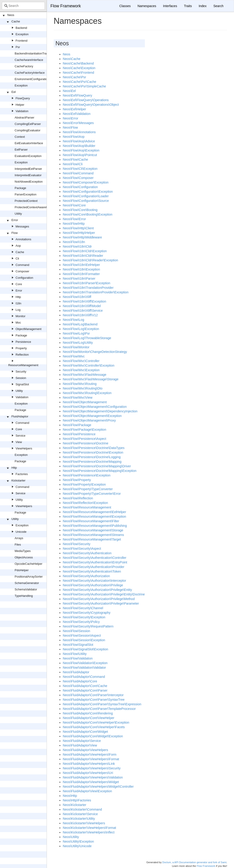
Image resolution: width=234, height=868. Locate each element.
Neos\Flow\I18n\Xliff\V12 (80, 315)
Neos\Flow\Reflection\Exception (85, 503)
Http (18, 297)
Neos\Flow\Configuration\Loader (86, 196)
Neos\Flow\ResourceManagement (87, 507)
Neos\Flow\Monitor (76, 347)
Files (18, 545)
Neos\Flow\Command (78, 173)
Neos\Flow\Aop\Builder (79, 146)
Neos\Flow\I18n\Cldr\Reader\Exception (90, 260)
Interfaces (170, 6)
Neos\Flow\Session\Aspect (82, 635)
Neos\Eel (69, 91)
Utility (18, 214)
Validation (22, 111)
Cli (17, 258)
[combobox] (23, 6)
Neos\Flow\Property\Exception (84, 484)
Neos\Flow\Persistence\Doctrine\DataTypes (94, 448)
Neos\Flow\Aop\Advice (79, 141)
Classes (125, 6)
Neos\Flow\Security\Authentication (87, 553)
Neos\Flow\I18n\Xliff (77, 297)
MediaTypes (23, 551)
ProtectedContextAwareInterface (36, 207)
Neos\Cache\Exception (79, 68)
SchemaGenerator (27, 583)
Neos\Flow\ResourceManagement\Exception (94, 516)
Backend (21, 28)
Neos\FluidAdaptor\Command (84, 677)
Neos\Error (71, 118)
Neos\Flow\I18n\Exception (81, 269)
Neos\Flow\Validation (78, 658)
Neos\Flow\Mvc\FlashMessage (85, 375)
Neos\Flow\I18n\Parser (79, 279)
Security (21, 372)
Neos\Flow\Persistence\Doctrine (86, 443)
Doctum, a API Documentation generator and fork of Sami (194, 862)
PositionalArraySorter (29, 577)
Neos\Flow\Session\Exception (84, 640)
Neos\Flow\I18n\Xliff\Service (83, 311)
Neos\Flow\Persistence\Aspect (85, 439)
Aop (18, 246)
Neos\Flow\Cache (76, 160)
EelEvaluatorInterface (29, 143)
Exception (22, 34)
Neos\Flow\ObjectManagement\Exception (92, 416)
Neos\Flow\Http (74, 224)
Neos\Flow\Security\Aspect (82, 549)
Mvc (18, 323)
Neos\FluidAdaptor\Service (82, 741)
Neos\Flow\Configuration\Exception (88, 192)
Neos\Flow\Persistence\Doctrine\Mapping (92, 462)
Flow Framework (66, 6)
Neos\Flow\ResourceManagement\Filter (91, 521)
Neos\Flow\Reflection (78, 498)
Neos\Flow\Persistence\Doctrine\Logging (92, 457)
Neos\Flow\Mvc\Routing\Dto (83, 388)
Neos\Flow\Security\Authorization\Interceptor (94, 581)
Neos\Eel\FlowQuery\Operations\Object (91, 105)
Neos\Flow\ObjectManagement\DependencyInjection (100, 411)
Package (20, 188)
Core (19, 284)
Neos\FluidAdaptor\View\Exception (87, 791)
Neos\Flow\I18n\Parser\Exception (87, 283)
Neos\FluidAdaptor (76, 672)
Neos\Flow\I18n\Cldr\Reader (83, 256)
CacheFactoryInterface (30, 73)
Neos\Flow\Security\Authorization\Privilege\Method (99, 599)
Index (202, 6)
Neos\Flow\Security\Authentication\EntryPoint (95, 562)
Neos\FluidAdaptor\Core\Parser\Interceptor (93, 695)
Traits (188, 6)
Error (15, 220)
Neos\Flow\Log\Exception (81, 329)
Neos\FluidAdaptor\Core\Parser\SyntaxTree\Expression (102, 704)
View (19, 442)
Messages (22, 226)
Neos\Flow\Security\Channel (83, 608)
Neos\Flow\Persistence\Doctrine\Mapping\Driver (97, 466)
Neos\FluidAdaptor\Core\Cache (85, 686)
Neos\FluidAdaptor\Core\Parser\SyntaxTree (94, 700)
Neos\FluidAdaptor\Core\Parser (85, 690)
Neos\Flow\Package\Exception (85, 430)
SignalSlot (22, 384)
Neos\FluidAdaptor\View (80, 745)
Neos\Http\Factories (77, 800)
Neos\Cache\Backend (78, 63)
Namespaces (147, 6)
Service (20, 436)
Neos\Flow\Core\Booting (80, 210)
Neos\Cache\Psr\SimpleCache (84, 86)
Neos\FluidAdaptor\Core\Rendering (88, 713)
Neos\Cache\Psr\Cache (80, 82)
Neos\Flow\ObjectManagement (85, 402)
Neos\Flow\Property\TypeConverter (88, 489)
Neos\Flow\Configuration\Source (86, 201)
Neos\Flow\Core (74, 205)
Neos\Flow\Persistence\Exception (87, 475)
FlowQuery (23, 98)
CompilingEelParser (28, 124)
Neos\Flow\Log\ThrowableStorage (87, 338)
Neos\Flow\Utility (75, 654)
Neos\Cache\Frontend (78, 73)
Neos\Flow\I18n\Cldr (77, 246)
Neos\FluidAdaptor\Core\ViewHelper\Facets (94, 727)
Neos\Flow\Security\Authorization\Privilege (93, 585)
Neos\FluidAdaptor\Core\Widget (85, 732)
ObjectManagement (28, 329)
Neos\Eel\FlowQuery (77, 95)
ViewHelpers (24, 448)
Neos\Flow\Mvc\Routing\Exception (87, 393)
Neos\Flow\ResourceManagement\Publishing (95, 526)
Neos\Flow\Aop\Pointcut (80, 155)
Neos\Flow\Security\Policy (81, 622)
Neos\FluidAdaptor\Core (80, 681)
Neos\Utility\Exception (78, 841)
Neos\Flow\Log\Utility (78, 343)
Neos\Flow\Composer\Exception (86, 182)
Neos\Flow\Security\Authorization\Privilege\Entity (97, 590)
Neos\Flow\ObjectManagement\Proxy (89, 420)
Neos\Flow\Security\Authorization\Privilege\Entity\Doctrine (104, 594)
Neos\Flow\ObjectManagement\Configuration (95, 407)
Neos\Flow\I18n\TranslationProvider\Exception (96, 292)
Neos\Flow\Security (77, 544)
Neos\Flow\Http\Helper (79, 233)
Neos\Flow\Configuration (80, 187)
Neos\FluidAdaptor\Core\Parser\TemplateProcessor (99, 709)
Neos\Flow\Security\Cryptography (87, 613)
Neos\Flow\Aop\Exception (81, 150)
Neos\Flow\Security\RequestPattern (88, 626)
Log (18, 310)
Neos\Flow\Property (77, 480)
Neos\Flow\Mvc (74, 356)
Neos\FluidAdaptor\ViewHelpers (85, 750)
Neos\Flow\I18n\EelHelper (81, 265)
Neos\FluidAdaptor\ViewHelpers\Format (91, 759)
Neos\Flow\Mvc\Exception (81, 370)
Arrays (19, 538)
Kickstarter (18, 480)
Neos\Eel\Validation (77, 114)
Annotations (23, 239)
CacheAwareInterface (29, 60)
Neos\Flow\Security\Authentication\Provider (94, 567)
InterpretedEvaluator (28, 175)
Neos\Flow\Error (74, 219)
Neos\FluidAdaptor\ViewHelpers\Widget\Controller (98, 787)
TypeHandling (24, 596)
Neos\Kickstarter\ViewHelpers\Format (89, 828)
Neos (11, 15)
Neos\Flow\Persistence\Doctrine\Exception (93, 452)
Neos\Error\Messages (78, 123)
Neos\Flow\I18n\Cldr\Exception (85, 251)
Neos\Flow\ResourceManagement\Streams (93, 535)
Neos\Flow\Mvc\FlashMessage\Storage (91, 379)
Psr (18, 47)
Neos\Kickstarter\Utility (79, 819)
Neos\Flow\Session (77, 631)
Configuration (24, 278)
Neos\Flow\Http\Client (78, 228)
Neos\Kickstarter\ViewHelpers (84, 823)
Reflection (22, 355)
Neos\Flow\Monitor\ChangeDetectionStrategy (95, 352)
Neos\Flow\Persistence (79, 434)
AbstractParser (24, 118)
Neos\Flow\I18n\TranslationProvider (88, 288)
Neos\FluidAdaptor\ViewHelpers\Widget (91, 782)
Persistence (23, 342)
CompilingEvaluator (28, 130)
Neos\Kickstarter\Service (80, 814)
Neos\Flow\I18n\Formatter (81, 274)
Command (22, 265)
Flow (15, 233)
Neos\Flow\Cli (73, 164)
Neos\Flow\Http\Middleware (82, 237)
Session (21, 378)
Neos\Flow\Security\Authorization (86, 576)
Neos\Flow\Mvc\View (78, 397)
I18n (18, 303)
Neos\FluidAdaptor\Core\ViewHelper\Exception (96, 722)
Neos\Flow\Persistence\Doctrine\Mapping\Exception (100, 471)
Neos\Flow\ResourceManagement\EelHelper (94, 512)
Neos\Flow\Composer (78, 178)
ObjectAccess (24, 557)
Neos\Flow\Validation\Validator (84, 668)
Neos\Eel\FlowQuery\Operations (86, 100)
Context (20, 137)
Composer (22, 271)
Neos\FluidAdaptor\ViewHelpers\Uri (88, 773)
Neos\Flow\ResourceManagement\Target (92, 539)
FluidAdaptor (20, 416)
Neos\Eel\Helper (74, 109)
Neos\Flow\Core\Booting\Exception (88, 214)
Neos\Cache (72, 59)
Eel (14, 92)
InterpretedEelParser (28, 169)
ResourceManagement (23, 365)
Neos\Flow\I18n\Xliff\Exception (85, 301)
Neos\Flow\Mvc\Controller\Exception (89, 365)
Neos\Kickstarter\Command (82, 809)
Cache (16, 21)
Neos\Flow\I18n (74, 242)
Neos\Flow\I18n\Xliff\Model (82, 306)
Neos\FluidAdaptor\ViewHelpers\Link (89, 764)
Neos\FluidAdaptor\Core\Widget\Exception (93, 736)
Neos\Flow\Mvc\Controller (81, 361)
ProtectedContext (26, 201)
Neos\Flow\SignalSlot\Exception (85, 649)
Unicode (21, 532)
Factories (22, 474)
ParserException (25, 194)
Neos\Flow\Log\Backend (80, 324)
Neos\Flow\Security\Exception (84, 617)
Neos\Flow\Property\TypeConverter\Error (92, 494)
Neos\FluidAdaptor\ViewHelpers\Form (90, 754)
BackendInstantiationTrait (31, 53)
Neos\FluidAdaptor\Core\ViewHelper (89, 718)
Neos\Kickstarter (75, 805)
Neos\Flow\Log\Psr (76, 333)
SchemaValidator (26, 589)
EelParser (21, 150)
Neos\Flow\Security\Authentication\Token (92, 571)
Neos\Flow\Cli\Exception (80, 169)
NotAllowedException (29, 182)
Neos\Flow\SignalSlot (78, 645)
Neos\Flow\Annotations (79, 132)
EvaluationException (28, 156)
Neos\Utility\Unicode (77, 846)
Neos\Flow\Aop (74, 137)
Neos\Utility (71, 837)
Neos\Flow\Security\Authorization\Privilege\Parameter (101, 603)
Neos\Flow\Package (77, 425)
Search (218, 6)
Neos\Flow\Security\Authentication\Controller (95, 558)
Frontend (21, 41)
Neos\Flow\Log (73, 320)
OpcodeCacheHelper (28, 564)
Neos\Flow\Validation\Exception (85, 663)
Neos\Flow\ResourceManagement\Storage (93, 530)
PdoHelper (22, 570)
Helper (20, 105)
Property (21, 348)
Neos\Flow (70, 127)
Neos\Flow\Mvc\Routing (80, 384)
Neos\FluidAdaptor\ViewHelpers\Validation (93, 777)
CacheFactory (24, 66)
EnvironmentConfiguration (32, 79)
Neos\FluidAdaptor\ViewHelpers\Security (92, 768)
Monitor (20, 316)
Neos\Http (70, 796)
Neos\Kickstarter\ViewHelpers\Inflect (89, 832)
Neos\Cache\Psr (74, 77)
